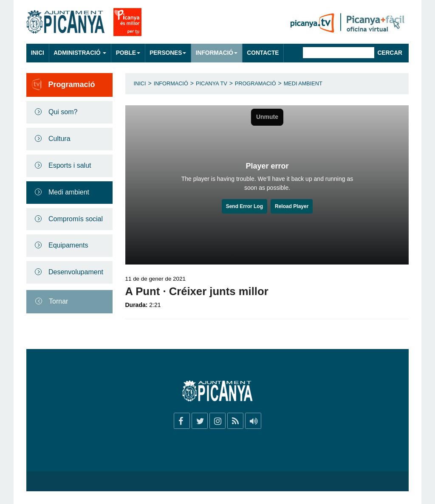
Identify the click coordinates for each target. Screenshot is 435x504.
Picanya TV (212, 83)
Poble (128, 53)
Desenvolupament (76, 272)
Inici (38, 53)
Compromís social (76, 219)
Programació (256, 83)
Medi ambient (69, 192)
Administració (80, 53)
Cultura (59, 139)
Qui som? (63, 112)
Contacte (263, 53)
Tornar (58, 301)
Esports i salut (70, 165)
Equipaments (68, 245)
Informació (217, 53)
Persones (168, 53)
